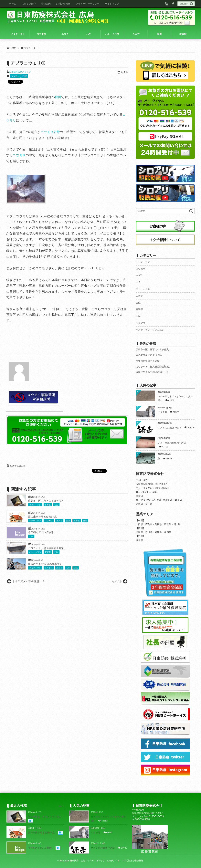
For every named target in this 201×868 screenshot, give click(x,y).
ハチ (31, 536)
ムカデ (139, 296)
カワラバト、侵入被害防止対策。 (47, 548)
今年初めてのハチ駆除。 (42, 532)
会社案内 (46, 4)
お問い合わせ (63, 4)
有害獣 (48, 505)
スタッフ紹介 (29, 4)
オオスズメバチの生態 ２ (28, 581)
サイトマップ (112, 4)
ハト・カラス (35, 552)
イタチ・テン (35, 505)
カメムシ (117, 581)
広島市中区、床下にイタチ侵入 (46, 501)
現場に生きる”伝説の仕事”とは (45, 564)
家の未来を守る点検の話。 (43, 517)
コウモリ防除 (50, 132)
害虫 (68, 521)
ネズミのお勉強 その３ (170, 428)
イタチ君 (162, 412)
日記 (25, 76)
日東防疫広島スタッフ (20, 72)
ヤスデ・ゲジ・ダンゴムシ (150, 330)
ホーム (13, 4)
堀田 (58, 97)
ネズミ (59, 521)
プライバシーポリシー (88, 4)
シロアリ (141, 323)
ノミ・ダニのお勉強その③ (172, 443)
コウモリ (15, 76)
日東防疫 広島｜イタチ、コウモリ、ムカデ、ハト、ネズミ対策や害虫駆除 (107, 861)
